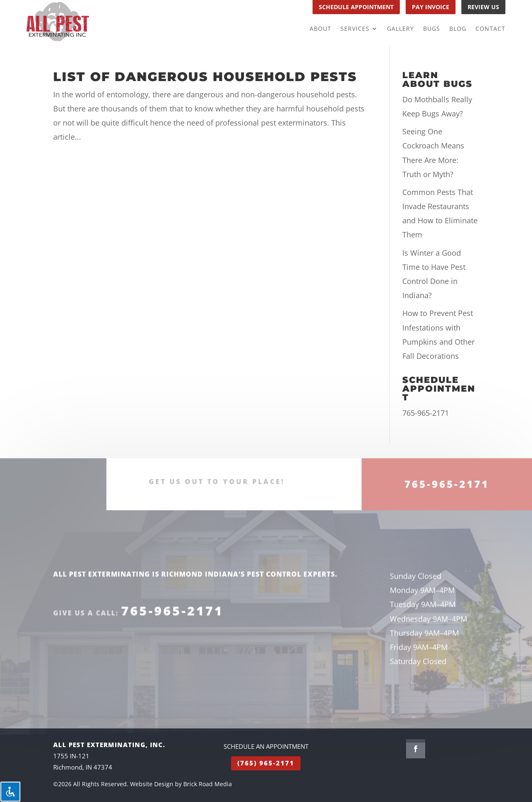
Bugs (432, 29)
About (320, 29)
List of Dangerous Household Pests (205, 77)
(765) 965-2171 (266, 763)
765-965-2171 (426, 413)
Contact (490, 29)
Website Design (152, 784)
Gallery (400, 29)
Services (355, 29)
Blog (458, 29)
